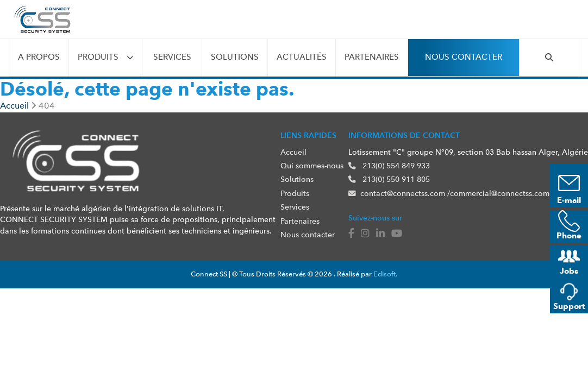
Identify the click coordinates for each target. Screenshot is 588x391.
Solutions (235, 57)
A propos (39, 57)
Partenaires (372, 57)
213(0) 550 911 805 (389, 179)
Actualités (302, 57)
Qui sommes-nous (312, 166)
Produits (98, 57)
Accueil (293, 152)
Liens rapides (308, 135)
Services (172, 57)
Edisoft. (385, 274)
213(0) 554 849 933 (389, 166)
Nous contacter (464, 57)
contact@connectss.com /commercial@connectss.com (449, 193)
